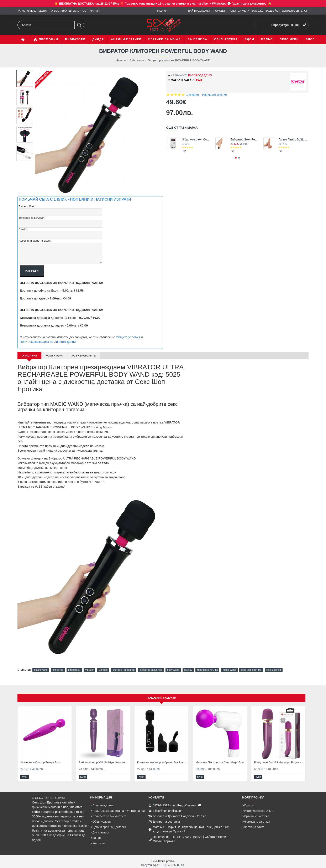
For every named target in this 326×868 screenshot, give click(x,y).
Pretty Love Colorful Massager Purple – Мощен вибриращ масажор (279, 762)
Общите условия (128, 337)
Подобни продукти (161, 698)
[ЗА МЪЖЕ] (257, 11)
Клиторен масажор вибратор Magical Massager (162, 762)
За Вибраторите (83, 356)
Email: (23, 229)
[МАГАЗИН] (96, 11)
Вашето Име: (27, 207)
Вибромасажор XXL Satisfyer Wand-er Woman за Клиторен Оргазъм (104, 762)
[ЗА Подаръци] (290, 11)
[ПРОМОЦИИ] (219, 11)
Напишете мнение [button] (214, 95)
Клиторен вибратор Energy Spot (40, 762)
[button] (185, 151)
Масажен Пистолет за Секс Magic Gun (220, 762)
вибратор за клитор (151, 670)
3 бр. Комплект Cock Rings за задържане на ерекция (197, 139)
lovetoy (188, 670)
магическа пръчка (207, 670)
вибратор (58, 670)
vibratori (103, 670)
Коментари (54, 356)
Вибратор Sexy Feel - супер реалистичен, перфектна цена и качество (245, 139)
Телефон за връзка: (32, 218)
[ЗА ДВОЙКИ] (273, 11)
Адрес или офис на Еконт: (35, 241)
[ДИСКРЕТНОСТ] (78, 11)
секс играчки (274, 670)
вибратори (74, 670)
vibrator (89, 670)
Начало (121, 60)
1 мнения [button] (193, 95)
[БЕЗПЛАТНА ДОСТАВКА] (53, 11)
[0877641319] (27, 11)
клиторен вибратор (123, 670)
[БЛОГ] (304, 11)
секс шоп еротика (251, 670)
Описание (29, 356)
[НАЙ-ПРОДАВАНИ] (199, 11)
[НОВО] (232, 11)
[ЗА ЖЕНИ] (244, 11)
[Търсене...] (79, 25)
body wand (173, 670)
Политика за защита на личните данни (48, 342)
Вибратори (137, 60)
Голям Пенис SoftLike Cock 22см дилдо (293, 139)
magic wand (41, 670)
